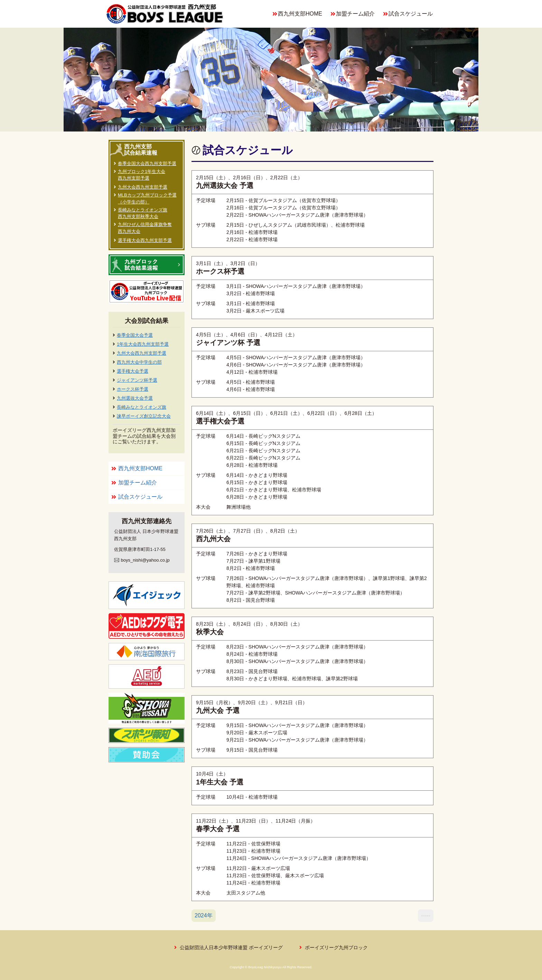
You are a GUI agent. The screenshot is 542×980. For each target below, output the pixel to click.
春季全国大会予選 (135, 335)
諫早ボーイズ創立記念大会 (144, 416)
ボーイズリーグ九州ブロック (336, 947)
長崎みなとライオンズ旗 (142, 407)
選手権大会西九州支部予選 (145, 240)
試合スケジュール (411, 14)
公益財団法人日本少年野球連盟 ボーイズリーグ (231, 947)
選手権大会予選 (133, 371)
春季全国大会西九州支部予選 (147, 164)
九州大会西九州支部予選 (143, 187)
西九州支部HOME (300, 14)
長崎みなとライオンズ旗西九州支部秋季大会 (143, 213)
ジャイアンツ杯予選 (137, 380)
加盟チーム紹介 (355, 14)
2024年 (204, 915)
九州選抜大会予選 (135, 398)
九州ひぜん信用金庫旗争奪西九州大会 (145, 228)
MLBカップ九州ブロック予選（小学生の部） (147, 198)
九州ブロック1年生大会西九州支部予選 (142, 175)
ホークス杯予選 (133, 389)
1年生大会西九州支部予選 (143, 344)
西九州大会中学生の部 (139, 362)
